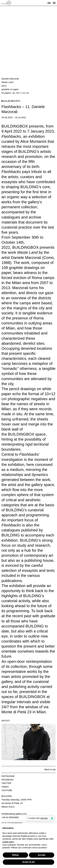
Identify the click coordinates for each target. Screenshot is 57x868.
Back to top (50, 769)
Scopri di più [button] (29, 862)
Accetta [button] (42, 855)
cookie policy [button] (8, 842)
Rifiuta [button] (15, 855)
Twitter (6, 783)
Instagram (8, 776)
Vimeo (5, 787)
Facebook (8, 780)
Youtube (7, 790)
